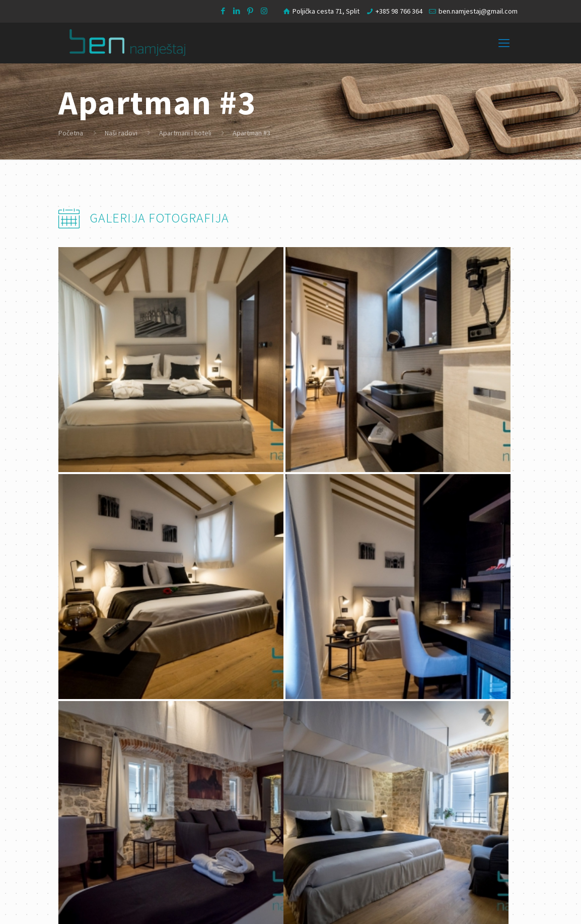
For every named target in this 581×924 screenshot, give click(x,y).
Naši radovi (121, 133)
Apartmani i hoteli (185, 133)
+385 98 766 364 (399, 11)
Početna (71, 133)
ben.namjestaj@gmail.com (478, 11)
